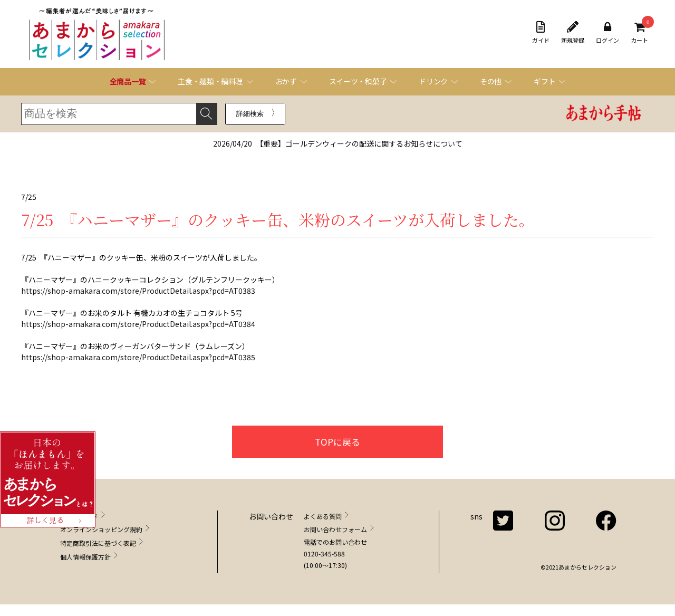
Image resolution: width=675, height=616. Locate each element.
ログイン (607, 33)
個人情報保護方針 (85, 557)
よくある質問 (323, 516)
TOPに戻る (337, 442)
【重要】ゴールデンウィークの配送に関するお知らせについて (338, 143)
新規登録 (573, 33)
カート (639, 33)
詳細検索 (250, 114)
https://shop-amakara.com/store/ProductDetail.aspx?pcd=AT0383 (138, 291)
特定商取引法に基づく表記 (98, 543)
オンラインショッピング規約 (101, 530)
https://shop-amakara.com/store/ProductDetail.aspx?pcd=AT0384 (138, 324)
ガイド (541, 33)
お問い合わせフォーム (335, 529)
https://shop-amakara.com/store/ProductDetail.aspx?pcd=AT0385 (138, 357)
